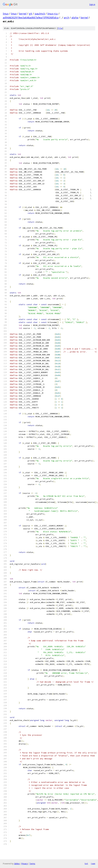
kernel (23, 14)
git (31, 14)
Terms (32, 864)
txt (86, 864)
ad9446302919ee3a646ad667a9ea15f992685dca (31, 18)
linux (6, 14)
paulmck (40, 14)
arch (66, 18)
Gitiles (17, 864)
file (60, 28)
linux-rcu (53, 14)
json (93, 864)
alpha (75, 18)
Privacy (24, 864)
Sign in (92, 4)
